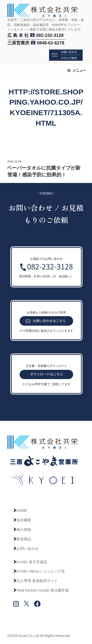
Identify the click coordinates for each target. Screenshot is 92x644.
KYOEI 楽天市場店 (30, 562)
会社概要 (22, 520)
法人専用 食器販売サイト (35, 581)
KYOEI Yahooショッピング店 (39, 571)
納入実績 (22, 529)
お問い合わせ (26, 548)
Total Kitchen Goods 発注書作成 (41, 590)
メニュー (77, 70)
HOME (20, 510)
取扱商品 (22, 539)
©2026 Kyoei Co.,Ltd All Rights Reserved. (39, 636)
